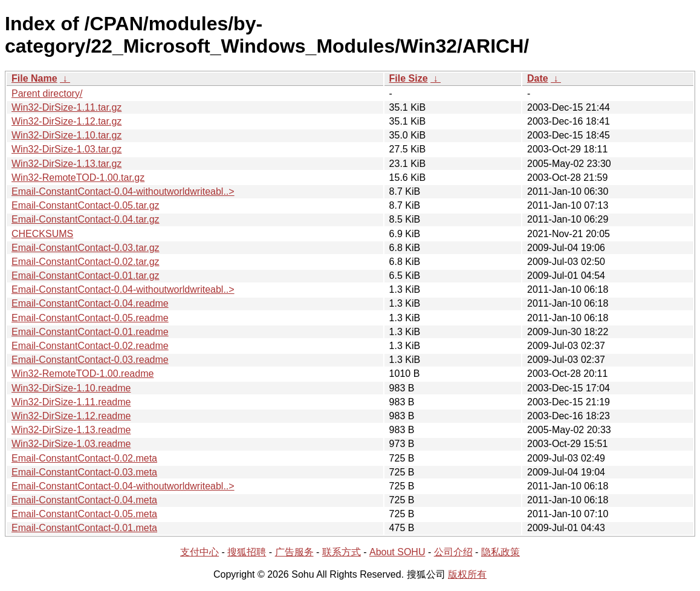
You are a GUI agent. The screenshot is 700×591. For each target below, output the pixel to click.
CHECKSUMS (42, 234)
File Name (34, 78)
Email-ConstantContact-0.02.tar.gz (86, 262)
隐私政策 (501, 552)
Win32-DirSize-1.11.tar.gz (66, 107)
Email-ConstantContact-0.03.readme (90, 360)
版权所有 (467, 574)
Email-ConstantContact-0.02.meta (84, 458)
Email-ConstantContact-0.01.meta (84, 528)
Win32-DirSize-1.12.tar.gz (66, 121)
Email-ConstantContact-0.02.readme (90, 346)
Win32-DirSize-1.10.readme (71, 388)
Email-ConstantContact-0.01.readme (90, 332)
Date (538, 78)
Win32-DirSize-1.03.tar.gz (66, 149)
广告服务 (294, 552)
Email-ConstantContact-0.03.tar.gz (86, 248)
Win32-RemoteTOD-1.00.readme (83, 374)
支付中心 (199, 552)
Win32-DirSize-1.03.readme (71, 444)
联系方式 (342, 552)
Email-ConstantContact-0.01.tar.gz (86, 276)
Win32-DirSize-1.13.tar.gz (66, 164)
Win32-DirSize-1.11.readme (71, 402)
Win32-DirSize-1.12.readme (71, 416)
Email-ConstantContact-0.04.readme (90, 303)
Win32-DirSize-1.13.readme (71, 430)
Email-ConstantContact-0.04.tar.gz (86, 219)
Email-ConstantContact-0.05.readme (90, 318)
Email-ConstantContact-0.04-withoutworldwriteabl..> (123, 191)
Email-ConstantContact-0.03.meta (84, 472)
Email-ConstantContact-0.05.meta (84, 514)
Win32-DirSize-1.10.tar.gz (66, 135)
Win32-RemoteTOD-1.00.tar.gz (78, 178)
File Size (409, 78)
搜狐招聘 (247, 552)
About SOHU (397, 552)
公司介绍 (453, 552)
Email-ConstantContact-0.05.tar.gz (86, 205)
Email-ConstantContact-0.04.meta (84, 500)
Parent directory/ (47, 93)
